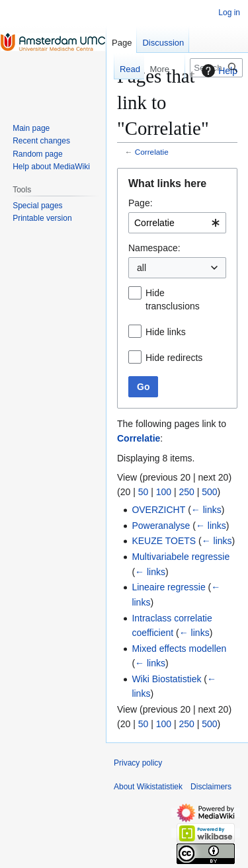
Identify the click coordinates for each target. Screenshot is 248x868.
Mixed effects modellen (179, 649)
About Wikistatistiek (148, 787)
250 (186, 492)
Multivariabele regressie (181, 557)
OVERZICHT (158, 510)
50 (144, 492)
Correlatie (152, 152)
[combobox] (177, 223)
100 (164, 492)
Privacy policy (138, 763)
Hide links (166, 332)
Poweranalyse (161, 526)
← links (206, 510)
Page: (141, 203)
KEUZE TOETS (164, 541)
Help (218, 71)
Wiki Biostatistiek (166, 679)
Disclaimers (211, 787)
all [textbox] (142, 268)
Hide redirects (174, 358)
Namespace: (154, 248)
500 (209, 492)
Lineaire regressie (168, 587)
